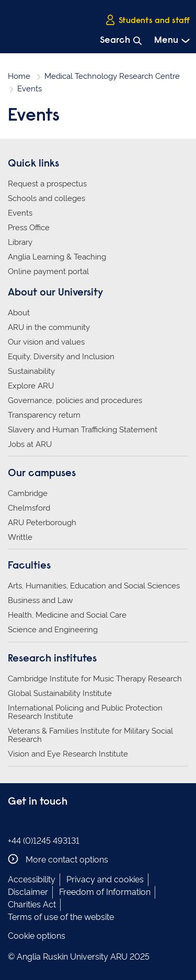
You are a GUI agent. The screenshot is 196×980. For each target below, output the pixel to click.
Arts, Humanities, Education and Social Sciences (94, 586)
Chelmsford (29, 508)
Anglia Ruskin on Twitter (46, 823)
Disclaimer (28, 892)
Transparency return (44, 415)
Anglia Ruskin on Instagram (30, 823)
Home (19, 76)
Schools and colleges (47, 198)
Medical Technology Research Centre (112, 76)
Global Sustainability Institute (60, 693)
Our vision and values (46, 342)
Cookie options (37, 936)
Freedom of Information (105, 892)
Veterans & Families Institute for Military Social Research (90, 735)
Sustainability (31, 371)
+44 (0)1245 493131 (44, 841)
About (19, 313)
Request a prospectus (47, 184)
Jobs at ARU (30, 444)
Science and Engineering (53, 630)
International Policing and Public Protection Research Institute (85, 712)
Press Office (29, 228)
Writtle (20, 537)
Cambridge (28, 493)
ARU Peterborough (42, 523)
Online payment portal (48, 271)
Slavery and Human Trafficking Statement (83, 430)
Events (20, 213)
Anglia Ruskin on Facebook (15, 823)
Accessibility (32, 879)
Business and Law (40, 600)
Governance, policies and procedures (75, 400)
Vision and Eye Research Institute (68, 754)
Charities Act (32, 905)
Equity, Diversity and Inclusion (61, 357)
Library (20, 242)
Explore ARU (31, 386)
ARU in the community (49, 327)
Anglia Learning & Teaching (57, 257)
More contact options (58, 859)
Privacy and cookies (105, 879)
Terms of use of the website (61, 917)
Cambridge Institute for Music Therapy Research (95, 679)
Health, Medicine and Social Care (67, 615)
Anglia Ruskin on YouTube (62, 823)
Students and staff (147, 20)
